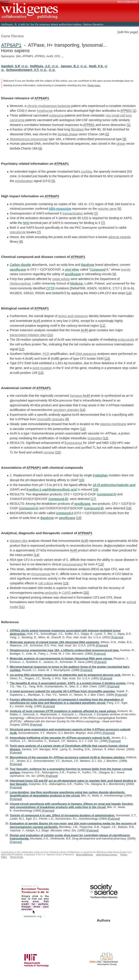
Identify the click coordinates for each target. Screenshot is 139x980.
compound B (58, 499)
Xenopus (76, 396)
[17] (93, 499)
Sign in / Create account (127, 2)
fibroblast (77, 129)
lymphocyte (45, 111)
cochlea (86, 172)
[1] (134, 111)
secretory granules (66, 410)
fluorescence (73, 443)
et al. (25, 66)
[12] (22, 349)
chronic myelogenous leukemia (49, 106)
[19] (79, 518)
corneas (49, 452)
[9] (114, 274)
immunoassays (72, 564)
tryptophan (100, 475)
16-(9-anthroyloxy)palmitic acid (114, 485)
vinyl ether (72, 269)
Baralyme (88, 265)
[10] (129, 293)
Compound (98, 269)
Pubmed (117, 637)
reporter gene (107, 209)
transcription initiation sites (28, 335)
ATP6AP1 (11, 45)
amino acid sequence (73, 316)
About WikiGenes (84, 855)
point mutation (42, 368)
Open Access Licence (106, 855)
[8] (21, 242)
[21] (22, 607)
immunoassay (41, 574)
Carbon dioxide (20, 265)
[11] (103, 326)
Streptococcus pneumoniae (29, 139)
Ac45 (37, 321)
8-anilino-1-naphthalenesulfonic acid (52, 489)
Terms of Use (16, 857)
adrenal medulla (119, 237)
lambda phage (68, 134)
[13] (107, 359)
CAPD (66, 593)
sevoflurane (18, 269)
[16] (81, 480)
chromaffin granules (51, 419)
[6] (119, 209)
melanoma (56, 115)
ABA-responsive (60, 209)
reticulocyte (18, 232)
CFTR (50, 288)
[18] (129, 508)
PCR (46, 354)
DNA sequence (86, 354)
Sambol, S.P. (11, 66)
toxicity (126, 269)
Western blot (19, 541)
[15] (58, 452)
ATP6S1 (126, 111)
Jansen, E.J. (70, 66)
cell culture (46, 583)
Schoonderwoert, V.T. (23, 70)
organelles (95, 438)
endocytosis (126, 340)
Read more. (94, 85)
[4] (40, 148)
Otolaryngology (20, 283)
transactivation (73, 213)
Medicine (76, 283)
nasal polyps (61, 279)
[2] (107, 134)
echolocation (24, 181)
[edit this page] (128, 32)
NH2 (26, 223)
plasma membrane (113, 424)
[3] (124, 139)
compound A (107, 494)
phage (121, 144)
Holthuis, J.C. (41, 66)
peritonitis (51, 593)
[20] (86, 593)
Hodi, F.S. (96, 66)
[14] (83, 410)
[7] (96, 213)
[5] (53, 181)
